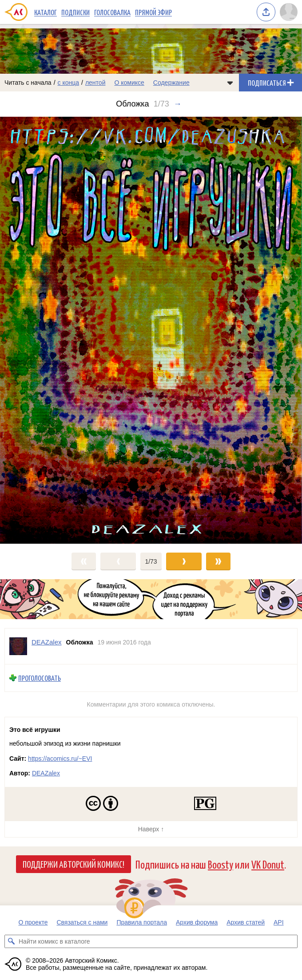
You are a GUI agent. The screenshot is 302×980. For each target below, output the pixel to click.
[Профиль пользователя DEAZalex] (18, 646)
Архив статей (246, 922)
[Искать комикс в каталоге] (11, 941)
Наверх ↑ (151, 829)
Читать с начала (28, 83)
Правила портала (142, 922)
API (279, 922)
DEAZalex (46, 773)
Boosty (221, 864)
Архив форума (197, 922)
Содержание (171, 83)
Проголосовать (40, 678)
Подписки (75, 12)
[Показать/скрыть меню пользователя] (289, 12)
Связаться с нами (82, 922)
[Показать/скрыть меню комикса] (230, 83)
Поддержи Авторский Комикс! (74, 864)
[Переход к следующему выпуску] (151, 330)
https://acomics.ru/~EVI (60, 759)
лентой (95, 83)
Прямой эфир (153, 12)
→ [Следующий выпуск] (178, 104)
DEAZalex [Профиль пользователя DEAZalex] (47, 642)
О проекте (33, 922)
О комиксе (129, 83)
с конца (69, 83)
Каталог (46, 12)
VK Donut (268, 864)
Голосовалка (112, 12)
